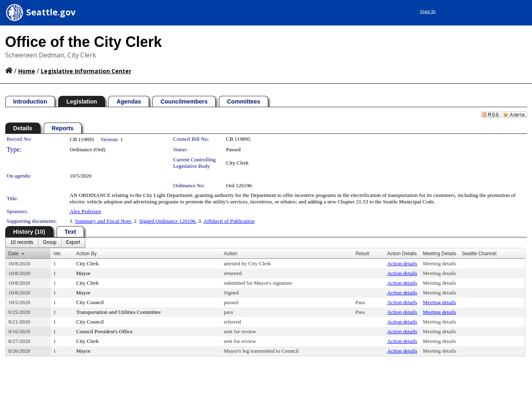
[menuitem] (22, 243)
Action (230, 254)
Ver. (58, 254)
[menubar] (45, 243)
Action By (87, 254)
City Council (90, 302)
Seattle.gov (51, 12)
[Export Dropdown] (73, 243)
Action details (402, 263)
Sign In (428, 11)
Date (14, 254)
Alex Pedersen (85, 211)
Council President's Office (105, 331)
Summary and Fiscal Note (103, 221)
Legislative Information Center (86, 71)
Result (362, 254)
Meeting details (440, 263)
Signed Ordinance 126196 (167, 221)
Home (27, 71)
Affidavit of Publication (229, 221)
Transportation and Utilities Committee (119, 312)
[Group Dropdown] (49, 243)
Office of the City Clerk (84, 42)
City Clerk (238, 163)
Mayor (84, 273)
